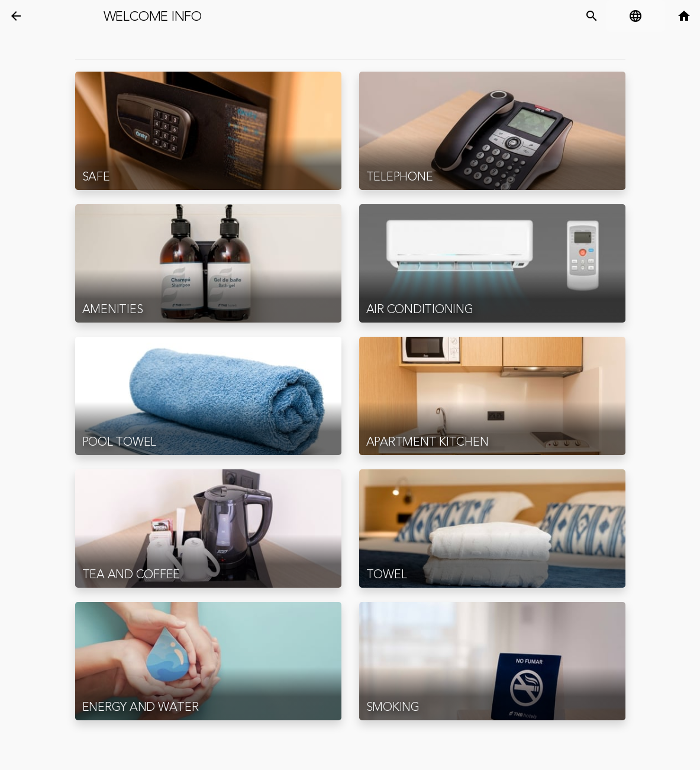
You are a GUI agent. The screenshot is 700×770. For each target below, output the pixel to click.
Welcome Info (153, 17)
